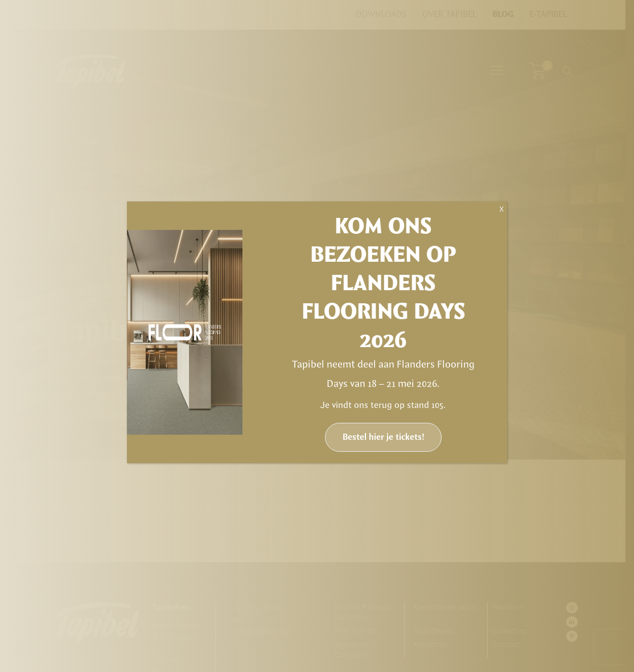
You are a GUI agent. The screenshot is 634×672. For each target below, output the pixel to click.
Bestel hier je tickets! (383, 437)
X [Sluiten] (501, 209)
